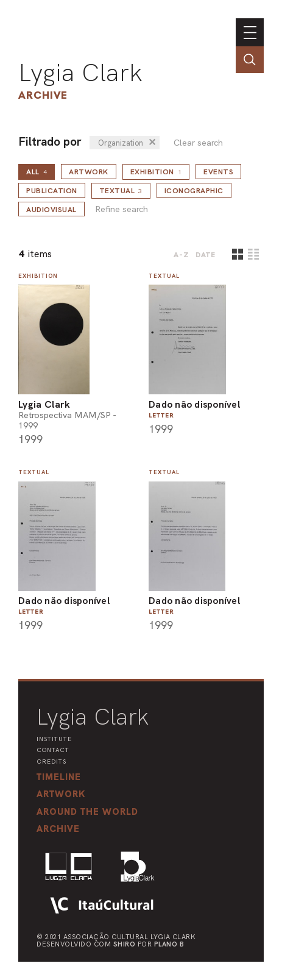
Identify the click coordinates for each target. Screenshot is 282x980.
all (37, 172)
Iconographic (194, 191)
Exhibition (156, 172)
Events (218, 172)
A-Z (182, 255)
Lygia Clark (80, 73)
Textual (121, 191)
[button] (87, 812)
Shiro (125, 944)
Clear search (198, 143)
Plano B (169, 944)
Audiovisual (51, 210)
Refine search (122, 209)
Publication (52, 191)
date (206, 255)
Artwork (89, 172)
